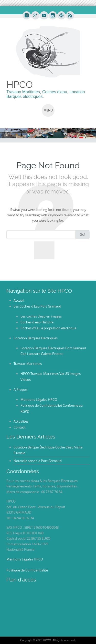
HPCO (20, 85)
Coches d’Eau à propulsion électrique (48, 328)
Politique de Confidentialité (27, 570)
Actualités (21, 421)
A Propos (20, 390)
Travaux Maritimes (28, 364)
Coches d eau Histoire (37, 322)
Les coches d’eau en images (41, 316)
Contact (20, 427)
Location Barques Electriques (36, 338)
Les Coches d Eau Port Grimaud (37, 306)
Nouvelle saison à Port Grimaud (38, 461)
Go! (82, 234)
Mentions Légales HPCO (39, 400)
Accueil (19, 300)
